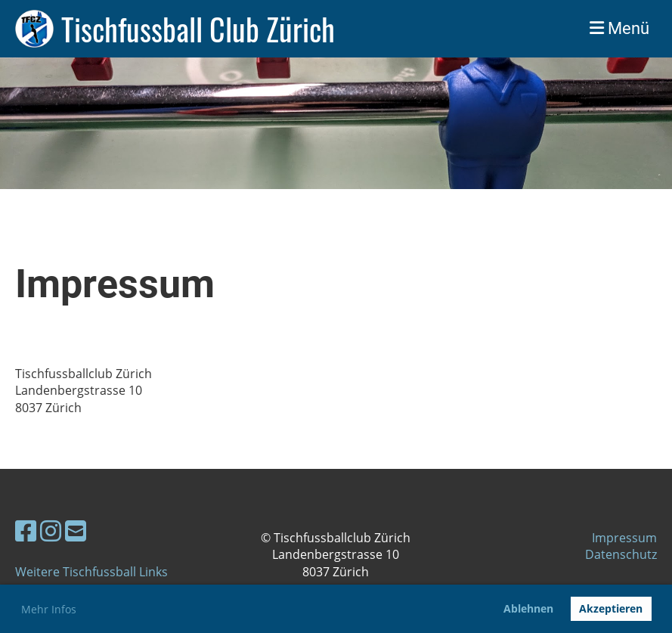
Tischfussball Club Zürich (198, 29)
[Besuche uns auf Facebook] (26, 531)
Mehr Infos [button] (49, 609)
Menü (619, 28)
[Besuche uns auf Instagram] (51, 531)
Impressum (624, 538)
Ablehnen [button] (528, 608)
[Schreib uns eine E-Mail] (76, 531)
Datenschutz (621, 554)
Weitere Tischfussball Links (91, 572)
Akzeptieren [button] (611, 608)
